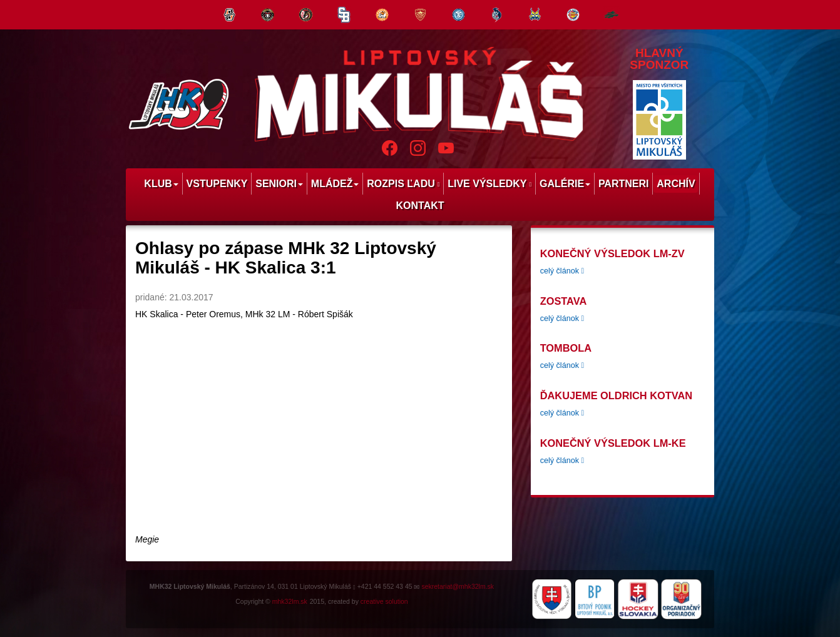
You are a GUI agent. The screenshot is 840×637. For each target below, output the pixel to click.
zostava (564, 301)
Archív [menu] (676, 184)
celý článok (562, 271)
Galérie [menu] (565, 184)
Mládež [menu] (335, 184)
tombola (566, 348)
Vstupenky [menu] (217, 184)
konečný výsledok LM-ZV (612, 253)
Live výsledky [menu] (489, 184)
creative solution (384, 601)
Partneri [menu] (624, 184)
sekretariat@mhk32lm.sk (458, 586)
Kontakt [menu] (420, 206)
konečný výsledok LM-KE (613, 443)
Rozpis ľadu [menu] (403, 184)
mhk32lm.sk (290, 601)
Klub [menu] (161, 184)
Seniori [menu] (279, 184)
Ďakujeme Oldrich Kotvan (617, 395)
